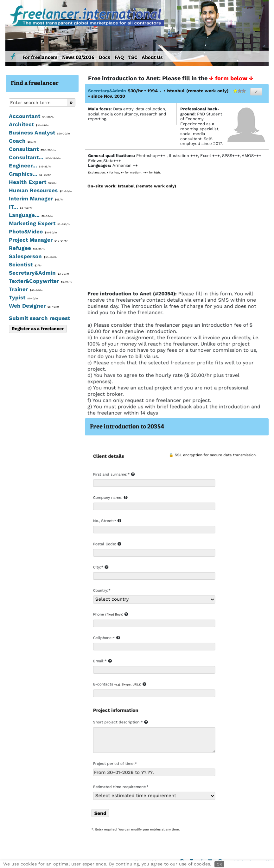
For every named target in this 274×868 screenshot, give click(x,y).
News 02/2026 (78, 57)
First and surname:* (114, 476)
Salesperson (33, 256)
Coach (22, 141)
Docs (105, 57)
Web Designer (34, 306)
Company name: (110, 499)
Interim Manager (36, 199)
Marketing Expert (40, 223)
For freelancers (40, 57)
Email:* (102, 662)
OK (219, 864)
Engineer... (30, 166)
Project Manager (38, 240)
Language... (31, 215)
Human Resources (40, 190)
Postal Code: (107, 545)
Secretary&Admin (39, 273)
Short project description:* (120, 722)
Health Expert (33, 182)
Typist (23, 297)
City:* (100, 568)
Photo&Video (33, 232)
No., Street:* (107, 522)
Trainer (26, 289)
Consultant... (35, 157)
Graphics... (30, 174)
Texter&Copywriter (41, 281)
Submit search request (39, 318)
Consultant (32, 149)
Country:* (102, 591)
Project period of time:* (115, 764)
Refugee (27, 248)
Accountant (32, 116)
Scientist (25, 264)
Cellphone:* (106, 638)
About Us (152, 57)
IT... (21, 207)
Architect (29, 124)
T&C (133, 57)
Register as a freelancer (38, 329)
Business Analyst (39, 133)
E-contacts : (119, 685)
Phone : (110, 615)
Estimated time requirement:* (120, 787)
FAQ (119, 57)
